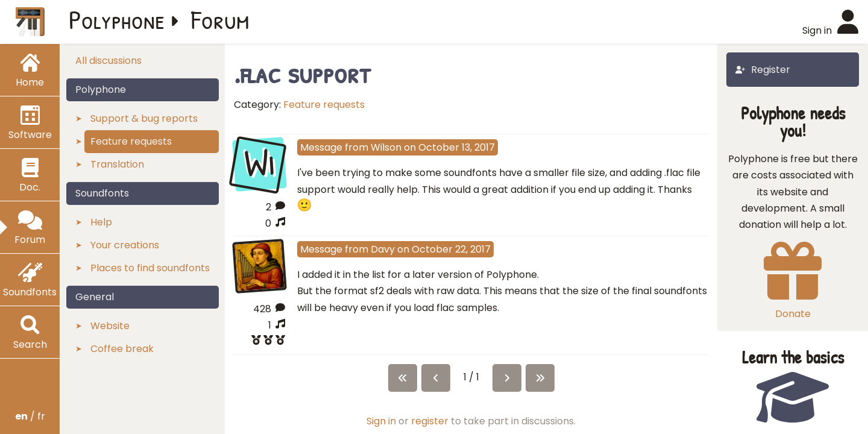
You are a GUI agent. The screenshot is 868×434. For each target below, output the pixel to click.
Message (321, 147)
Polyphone (117, 19)
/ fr (30, 416)
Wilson (386, 147)
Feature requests (324, 105)
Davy (383, 249)
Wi (259, 163)
